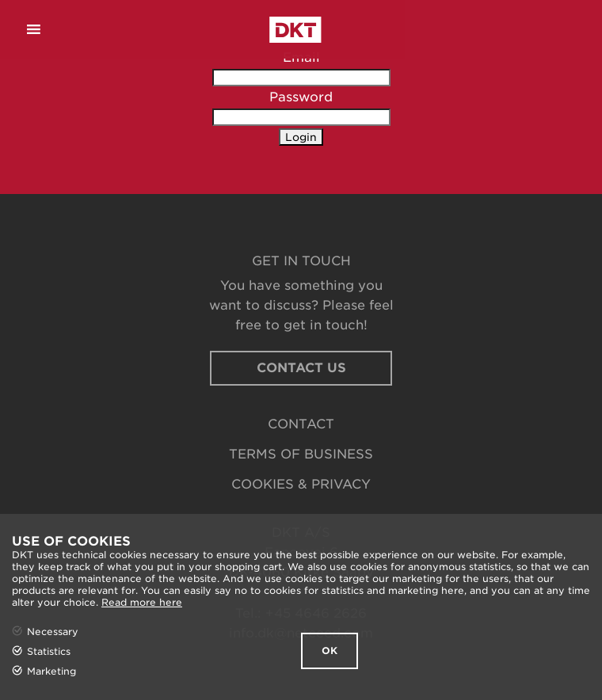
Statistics (49, 651)
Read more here (142, 602)
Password (301, 97)
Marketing (51, 671)
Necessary (53, 632)
